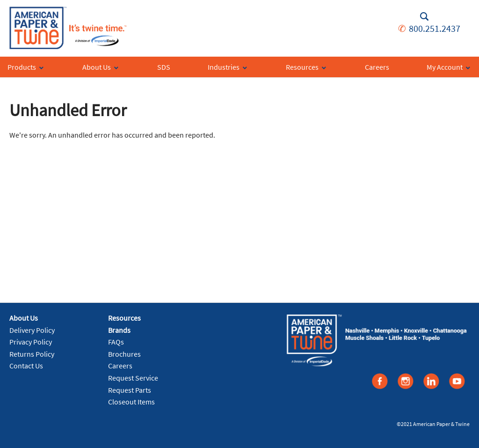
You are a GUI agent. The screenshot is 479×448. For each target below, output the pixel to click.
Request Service (133, 378)
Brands (119, 330)
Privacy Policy (31, 342)
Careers (120, 366)
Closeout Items (131, 402)
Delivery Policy (32, 330)
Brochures (124, 354)
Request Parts (130, 390)
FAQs (116, 342)
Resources (124, 318)
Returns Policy (32, 354)
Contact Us (26, 366)
